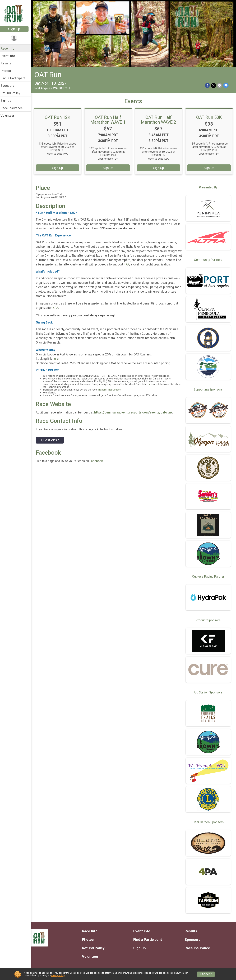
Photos (8, 71)
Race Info (10, 48)
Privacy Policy (58, 975)
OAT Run (50, 74)
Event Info (10, 56)
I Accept (206, 974)
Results (8, 63)
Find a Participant (15, 78)
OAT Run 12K (59, 116)
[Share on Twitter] (214, 85)
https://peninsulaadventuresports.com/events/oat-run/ (135, 416)
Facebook (98, 465)
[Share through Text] (226, 85)
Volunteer (10, 115)
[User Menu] (17, 38)
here (58, 362)
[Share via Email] (220, 85)
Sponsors (10, 86)
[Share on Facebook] (208, 85)
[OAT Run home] (16, 13)
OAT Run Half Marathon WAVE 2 (159, 119)
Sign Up (17, 29)
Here (153, 388)
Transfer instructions (112, 393)
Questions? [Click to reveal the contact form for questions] (52, 444)
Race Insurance (14, 108)
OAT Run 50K (209, 116)
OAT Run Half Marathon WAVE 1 (110, 119)
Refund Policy (13, 93)
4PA (146, 264)
